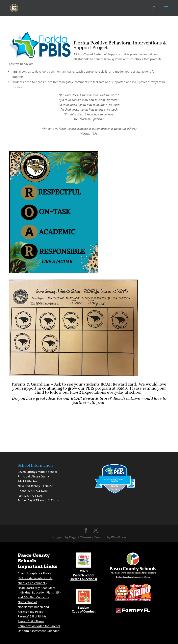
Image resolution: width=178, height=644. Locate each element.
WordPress (119, 537)
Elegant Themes (80, 537)
